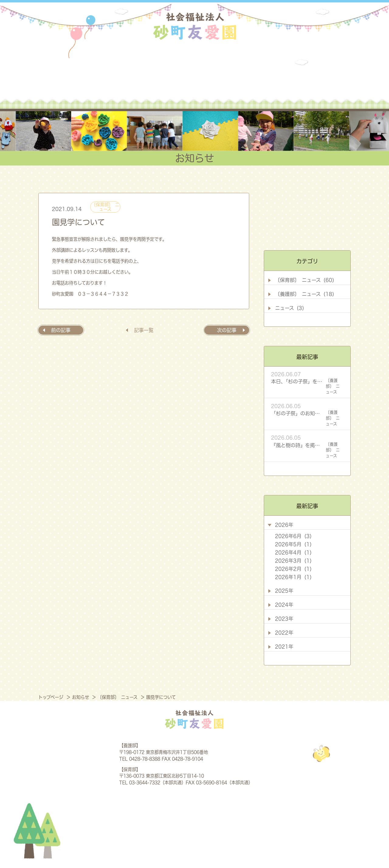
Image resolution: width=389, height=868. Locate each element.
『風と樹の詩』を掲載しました (297, 445)
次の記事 (227, 330)
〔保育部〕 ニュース (105, 207)
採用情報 (302, 81)
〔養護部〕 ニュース (333, 386)
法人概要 (98, 81)
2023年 (284, 619)
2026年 (284, 525)
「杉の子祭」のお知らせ (297, 413)
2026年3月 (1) (293, 561)
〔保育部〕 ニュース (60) (305, 280)
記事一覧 (144, 330)
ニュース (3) (289, 308)
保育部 (206, 81)
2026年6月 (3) (293, 536)
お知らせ (255, 81)
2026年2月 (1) (293, 569)
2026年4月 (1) (293, 552)
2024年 (284, 605)
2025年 (284, 591)
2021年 (284, 647)
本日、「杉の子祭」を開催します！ (297, 381)
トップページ (52, 697)
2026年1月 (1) (293, 577)
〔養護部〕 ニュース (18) (305, 294)
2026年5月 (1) (293, 544)
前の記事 (61, 330)
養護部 (157, 81)
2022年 (284, 633)
